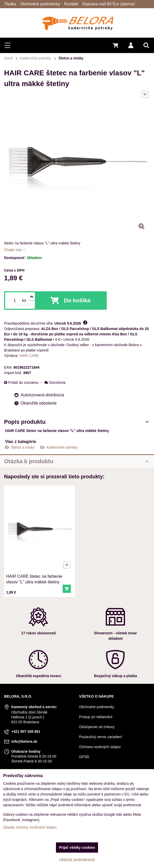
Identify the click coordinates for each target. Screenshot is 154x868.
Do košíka (77, 300)
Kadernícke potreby (62, 447)
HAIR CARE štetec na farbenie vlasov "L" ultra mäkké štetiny (35, 571)
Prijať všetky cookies (77, 848)
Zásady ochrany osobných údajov (30, 827)
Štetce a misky (23, 447)
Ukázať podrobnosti (77, 860)
